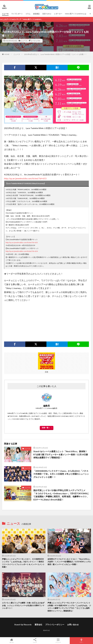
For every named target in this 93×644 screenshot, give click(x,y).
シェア (35, 641)
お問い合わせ (73, 625)
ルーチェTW (35, 41)
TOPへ (81, 641)
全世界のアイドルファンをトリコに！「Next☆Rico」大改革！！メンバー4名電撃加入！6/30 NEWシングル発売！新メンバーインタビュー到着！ (69, 562)
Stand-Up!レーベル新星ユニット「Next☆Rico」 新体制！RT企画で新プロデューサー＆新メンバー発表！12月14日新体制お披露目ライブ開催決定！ (61, 454)
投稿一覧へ (46, 428)
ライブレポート (17, 14)
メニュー (58, 641)
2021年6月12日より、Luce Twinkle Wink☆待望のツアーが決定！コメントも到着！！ (55, 54)
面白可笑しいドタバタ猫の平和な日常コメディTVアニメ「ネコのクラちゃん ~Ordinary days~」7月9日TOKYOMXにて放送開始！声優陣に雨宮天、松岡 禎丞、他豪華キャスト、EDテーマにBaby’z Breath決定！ (61, 495)
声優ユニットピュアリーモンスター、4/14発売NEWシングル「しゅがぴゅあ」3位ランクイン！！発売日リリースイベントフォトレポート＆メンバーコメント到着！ (23, 563)
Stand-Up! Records (23, 625)
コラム (28, 14)
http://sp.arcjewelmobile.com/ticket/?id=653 (25, 178)
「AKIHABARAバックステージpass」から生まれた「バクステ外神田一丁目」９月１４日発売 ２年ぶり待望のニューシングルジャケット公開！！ (61, 474)
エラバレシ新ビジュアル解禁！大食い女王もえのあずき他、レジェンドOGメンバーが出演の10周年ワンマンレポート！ (23, 605)
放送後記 (36, 14)
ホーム (12, 641)
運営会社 (38, 625)
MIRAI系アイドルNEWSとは (76, 14)
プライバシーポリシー (55, 625)
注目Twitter (47, 14)
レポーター (58, 14)
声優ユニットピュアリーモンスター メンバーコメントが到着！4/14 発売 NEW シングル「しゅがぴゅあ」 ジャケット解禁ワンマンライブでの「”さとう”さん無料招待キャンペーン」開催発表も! (69, 607)
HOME (7, 54)
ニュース (5, 14)
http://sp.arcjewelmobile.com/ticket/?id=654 (22, 251)
